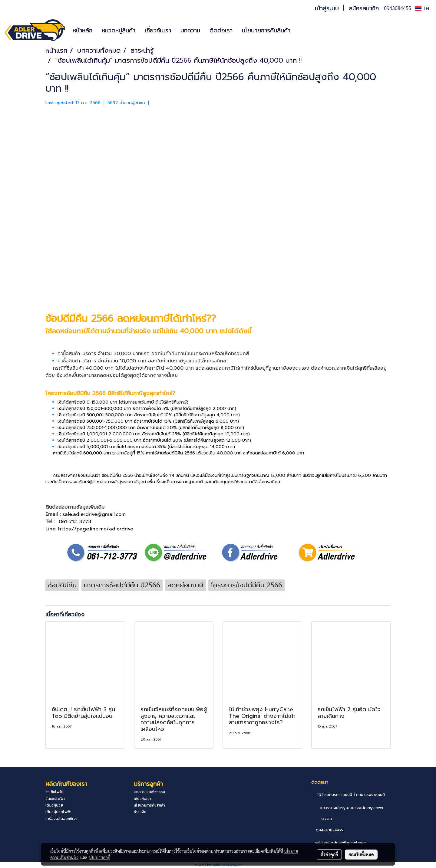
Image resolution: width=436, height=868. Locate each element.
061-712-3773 (75, 522)
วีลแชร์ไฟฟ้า (55, 799)
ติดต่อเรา (221, 30)
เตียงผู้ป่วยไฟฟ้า (58, 812)
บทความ (190, 30)
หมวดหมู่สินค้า (119, 30)
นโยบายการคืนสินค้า (266, 30)
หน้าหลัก (83, 30)
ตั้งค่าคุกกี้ (329, 854)
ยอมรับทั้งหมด (361, 854)
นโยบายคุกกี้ (100, 857)
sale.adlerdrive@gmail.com (340, 843)
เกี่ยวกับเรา (158, 30)
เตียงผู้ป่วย (54, 805)
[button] (304, 30)
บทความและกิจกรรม (149, 792)
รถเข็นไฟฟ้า (54, 792)
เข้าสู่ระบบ (327, 8)
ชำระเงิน (140, 812)
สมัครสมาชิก (364, 8)
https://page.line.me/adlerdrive (96, 529)
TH (422, 8)
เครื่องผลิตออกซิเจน (61, 819)
